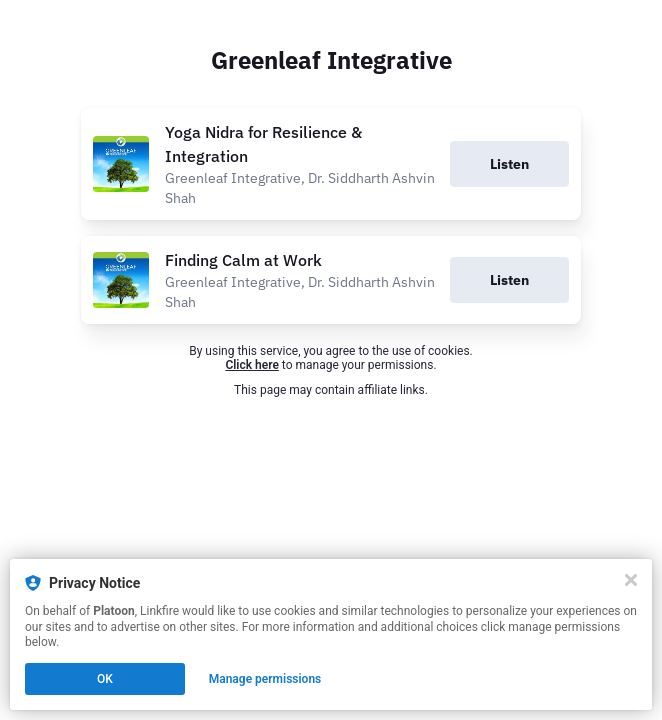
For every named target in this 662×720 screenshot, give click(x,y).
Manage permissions (265, 679)
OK (105, 679)
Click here (251, 365)
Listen (509, 164)
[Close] (631, 580)
